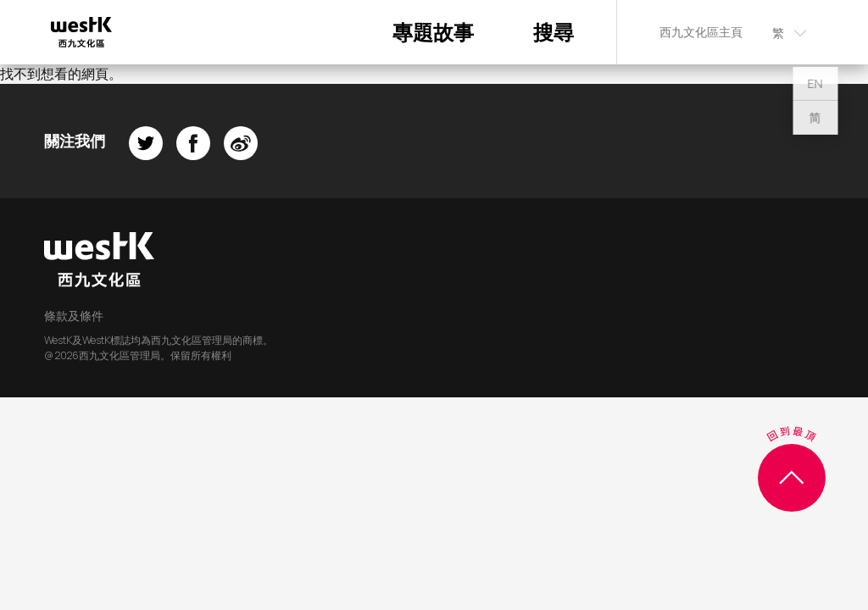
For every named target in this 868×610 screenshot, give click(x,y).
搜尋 (554, 32)
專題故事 (433, 32)
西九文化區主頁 (701, 32)
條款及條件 (74, 316)
